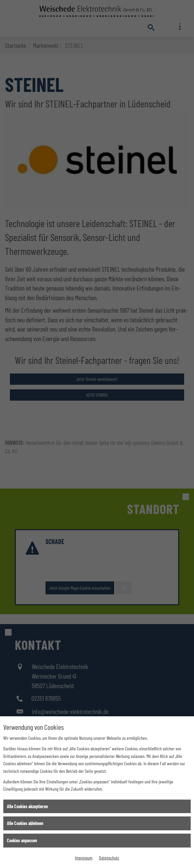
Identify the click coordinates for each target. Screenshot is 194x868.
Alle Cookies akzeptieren (27, 806)
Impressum (84, 858)
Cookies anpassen (22, 840)
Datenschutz (109, 858)
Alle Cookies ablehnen (25, 823)
